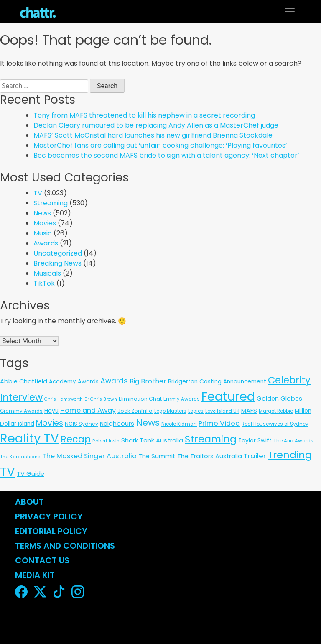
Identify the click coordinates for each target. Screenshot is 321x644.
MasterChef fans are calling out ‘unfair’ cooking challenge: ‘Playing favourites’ (160, 145)
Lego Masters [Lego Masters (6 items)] (170, 411)
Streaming (51, 203)
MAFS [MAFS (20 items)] (249, 410)
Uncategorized (58, 253)
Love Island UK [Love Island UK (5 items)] (222, 411)
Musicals (47, 273)
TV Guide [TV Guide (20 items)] (31, 474)
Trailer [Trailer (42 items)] (255, 456)
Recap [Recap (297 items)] (76, 439)
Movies (45, 223)
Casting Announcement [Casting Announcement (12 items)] (233, 382)
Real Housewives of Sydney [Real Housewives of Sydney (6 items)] (275, 424)
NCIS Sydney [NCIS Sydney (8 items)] (82, 424)
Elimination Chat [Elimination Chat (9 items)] (140, 399)
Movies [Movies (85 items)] (50, 423)
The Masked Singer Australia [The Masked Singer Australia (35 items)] (89, 456)
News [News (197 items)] (148, 423)
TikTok (44, 283)
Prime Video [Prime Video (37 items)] (219, 423)
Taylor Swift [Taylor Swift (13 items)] (255, 441)
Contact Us (42, 560)
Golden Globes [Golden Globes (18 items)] (279, 399)
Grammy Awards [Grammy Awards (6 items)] (21, 411)
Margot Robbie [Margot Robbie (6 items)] (276, 411)
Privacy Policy (49, 516)
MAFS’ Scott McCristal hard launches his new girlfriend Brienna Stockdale (153, 135)
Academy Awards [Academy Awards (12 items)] (74, 382)
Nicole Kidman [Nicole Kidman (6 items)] (179, 424)
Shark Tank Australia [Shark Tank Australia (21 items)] (152, 440)
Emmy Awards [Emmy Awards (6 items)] (182, 399)
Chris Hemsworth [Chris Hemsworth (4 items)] (64, 399)
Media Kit (35, 575)
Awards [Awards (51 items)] (114, 381)
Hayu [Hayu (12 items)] (51, 411)
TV (38, 193)
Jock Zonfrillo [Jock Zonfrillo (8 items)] (135, 411)
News (42, 213)
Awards (46, 243)
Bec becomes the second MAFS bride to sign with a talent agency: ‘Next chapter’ (166, 155)
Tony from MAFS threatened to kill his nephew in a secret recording (144, 115)
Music (43, 233)
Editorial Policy (52, 531)
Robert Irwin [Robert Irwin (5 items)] (106, 441)
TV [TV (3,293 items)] (8, 471)
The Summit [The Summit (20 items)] (157, 456)
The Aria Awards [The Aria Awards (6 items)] (293, 441)
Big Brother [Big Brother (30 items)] (148, 381)
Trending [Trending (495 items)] (290, 455)
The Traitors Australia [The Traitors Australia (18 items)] (210, 456)
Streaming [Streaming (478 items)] (211, 439)
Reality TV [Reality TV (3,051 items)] (29, 438)
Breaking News (57, 263)
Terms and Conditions (65, 546)
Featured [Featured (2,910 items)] (228, 396)
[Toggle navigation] (290, 12)
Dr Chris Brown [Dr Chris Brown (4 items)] (101, 399)
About (29, 502)
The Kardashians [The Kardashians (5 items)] (20, 457)
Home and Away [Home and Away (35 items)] (88, 410)
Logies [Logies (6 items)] (196, 411)
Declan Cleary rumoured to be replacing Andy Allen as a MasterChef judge (156, 125)
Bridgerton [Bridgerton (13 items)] (183, 382)
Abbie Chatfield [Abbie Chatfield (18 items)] (24, 381)
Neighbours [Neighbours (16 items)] (117, 424)
